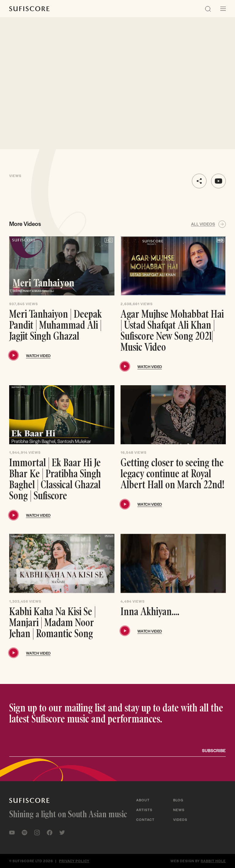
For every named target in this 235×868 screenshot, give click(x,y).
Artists (144, 810)
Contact (145, 819)
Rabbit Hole (213, 861)
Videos (180, 819)
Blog (178, 800)
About (143, 800)
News (179, 810)
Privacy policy (74, 861)
